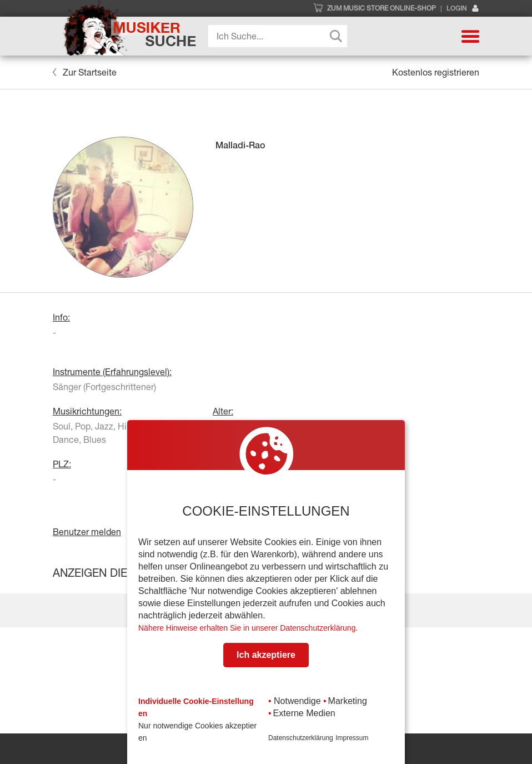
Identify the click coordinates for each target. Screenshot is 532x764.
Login (463, 9)
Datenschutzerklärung (301, 738)
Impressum (352, 738)
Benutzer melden (87, 532)
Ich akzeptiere (266, 655)
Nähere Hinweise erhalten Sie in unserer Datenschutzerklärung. (248, 628)
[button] (470, 36)
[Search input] (280, 36)
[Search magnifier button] (336, 36)
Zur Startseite (85, 72)
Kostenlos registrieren (436, 72)
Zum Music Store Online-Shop (382, 8)
